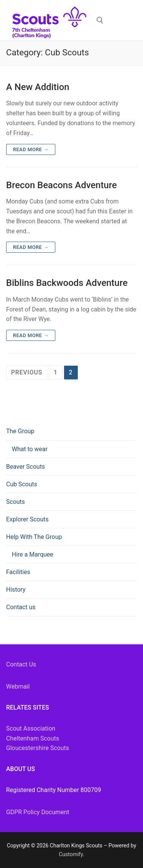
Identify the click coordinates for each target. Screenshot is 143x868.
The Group (21, 431)
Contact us (21, 607)
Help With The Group (35, 537)
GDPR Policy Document (38, 812)
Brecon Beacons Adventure (61, 185)
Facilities (18, 572)
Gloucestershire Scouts (38, 748)
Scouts (15, 502)
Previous (27, 372)
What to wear (30, 449)
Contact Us (21, 664)
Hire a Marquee (33, 554)
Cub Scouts (22, 484)
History (16, 590)
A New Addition (38, 87)
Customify (71, 854)
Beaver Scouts (26, 467)
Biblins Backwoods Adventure (67, 283)
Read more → (31, 149)
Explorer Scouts (27, 519)
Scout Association (31, 728)
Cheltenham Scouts (33, 738)
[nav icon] (122, 20)
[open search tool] (100, 20)
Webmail (18, 686)
